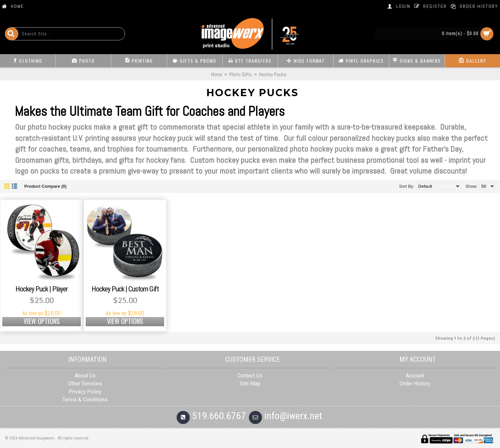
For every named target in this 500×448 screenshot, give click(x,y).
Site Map (250, 384)
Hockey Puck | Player (42, 289)
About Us (85, 376)
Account (415, 376)
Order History (415, 384)
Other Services (85, 384)
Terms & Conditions (85, 400)
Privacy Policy (85, 392)
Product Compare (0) (45, 186)
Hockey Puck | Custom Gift (125, 289)
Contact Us (250, 376)
